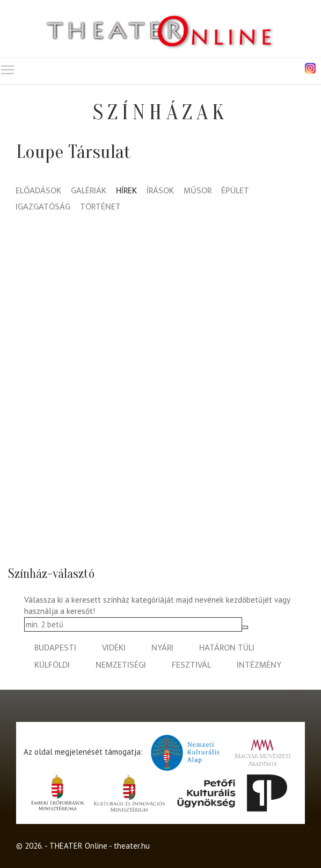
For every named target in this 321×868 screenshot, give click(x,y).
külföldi (52, 665)
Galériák (89, 191)
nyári (162, 648)
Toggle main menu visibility (8, 67)
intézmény (259, 665)
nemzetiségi (121, 665)
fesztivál (191, 665)
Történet (100, 208)
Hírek (126, 191)
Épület (235, 191)
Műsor (198, 191)
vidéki (114, 648)
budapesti (55, 648)
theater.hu (132, 846)
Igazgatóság (43, 208)
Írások (160, 191)
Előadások (38, 191)
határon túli (227, 648)
